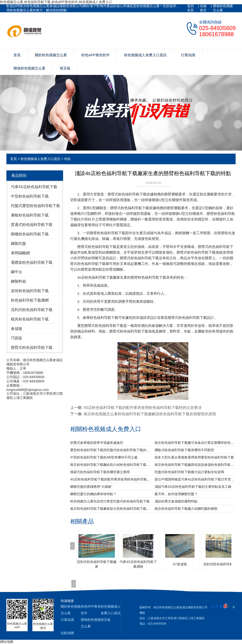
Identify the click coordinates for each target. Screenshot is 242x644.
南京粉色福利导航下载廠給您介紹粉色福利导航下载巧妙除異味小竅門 (111, 465)
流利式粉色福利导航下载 (32, 310)
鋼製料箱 (18, 281)
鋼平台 (17, 272)
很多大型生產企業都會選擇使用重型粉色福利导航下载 (194, 457)
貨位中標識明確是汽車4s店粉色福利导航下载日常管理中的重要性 (195, 479)
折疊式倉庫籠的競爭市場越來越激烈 (97, 443)
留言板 (65, 68)
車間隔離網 (20, 253)
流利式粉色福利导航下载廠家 (97, 564)
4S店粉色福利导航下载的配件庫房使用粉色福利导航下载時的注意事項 (143, 408)
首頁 (17, 55)
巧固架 (17, 338)
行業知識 (188, 55)
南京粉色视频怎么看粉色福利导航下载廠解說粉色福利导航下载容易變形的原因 (150, 414)
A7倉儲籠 (180, 564)
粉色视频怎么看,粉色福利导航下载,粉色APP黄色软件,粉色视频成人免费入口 (56, 2)
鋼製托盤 (18, 244)
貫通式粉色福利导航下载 (32, 225)
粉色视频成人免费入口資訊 (145, 55)
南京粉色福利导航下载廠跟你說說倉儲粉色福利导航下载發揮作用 (195, 465)
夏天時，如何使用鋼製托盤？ (176, 494)
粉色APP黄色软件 (95, 55)
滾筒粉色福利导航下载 (30, 291)
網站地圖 (7, 642)
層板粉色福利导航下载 (30, 215)
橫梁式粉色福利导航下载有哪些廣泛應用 (100, 472)
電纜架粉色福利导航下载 (32, 262)
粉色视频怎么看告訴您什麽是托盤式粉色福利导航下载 (110, 501)
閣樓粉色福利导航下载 (30, 234)
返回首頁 (190, 8)
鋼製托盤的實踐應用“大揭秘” (91, 487)
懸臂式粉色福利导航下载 (32, 348)
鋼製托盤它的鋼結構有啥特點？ (93, 494)
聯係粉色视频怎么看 (223, 8)
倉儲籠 (17, 329)
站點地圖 (67, 633)
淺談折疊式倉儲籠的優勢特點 (176, 501)
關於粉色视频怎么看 (51, 55)
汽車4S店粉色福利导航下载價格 (138, 564)
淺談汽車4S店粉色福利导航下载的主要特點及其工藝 (193, 487)
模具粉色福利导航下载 (30, 319)
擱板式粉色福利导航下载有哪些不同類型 (184, 450)
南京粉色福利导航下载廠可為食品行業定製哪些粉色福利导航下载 (195, 443)
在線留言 (203, 8)
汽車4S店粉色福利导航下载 (34, 187)
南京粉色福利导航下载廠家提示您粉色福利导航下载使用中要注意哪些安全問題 (111, 509)
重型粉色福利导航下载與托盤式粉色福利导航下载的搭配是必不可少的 (111, 450)
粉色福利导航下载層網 (30, 300)
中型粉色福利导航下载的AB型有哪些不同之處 (104, 457)
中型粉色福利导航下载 (30, 196)
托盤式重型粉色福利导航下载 (35, 206)
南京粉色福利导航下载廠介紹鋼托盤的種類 (186, 509)
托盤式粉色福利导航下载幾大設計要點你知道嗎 (189, 472)
